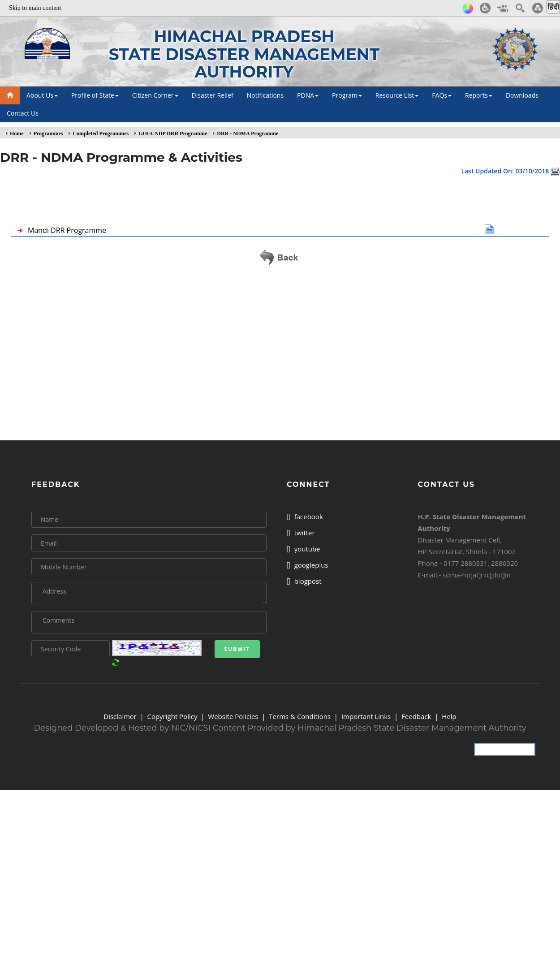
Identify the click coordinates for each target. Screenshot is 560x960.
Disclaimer (120, 716)
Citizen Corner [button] (155, 95)
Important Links (366, 716)
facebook (305, 517)
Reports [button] (479, 95)
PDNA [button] (308, 95)
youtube (304, 549)
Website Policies (233, 716)
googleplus (308, 565)
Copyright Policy (172, 716)
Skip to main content (35, 8)
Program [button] (347, 95)
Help (449, 716)
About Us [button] (42, 95)
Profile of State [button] (95, 95)
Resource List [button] (397, 95)
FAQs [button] (442, 95)
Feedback (416, 716)
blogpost (304, 581)
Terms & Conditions (300, 716)
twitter (301, 533)
